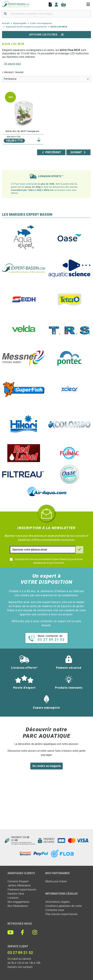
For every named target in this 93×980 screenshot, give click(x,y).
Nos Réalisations (18, 906)
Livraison (13, 898)
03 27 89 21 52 (20, 953)
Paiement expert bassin (22, 890)
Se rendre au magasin (46, 766)
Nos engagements (18, 902)
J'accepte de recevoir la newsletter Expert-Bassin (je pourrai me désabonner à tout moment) (49, 561)
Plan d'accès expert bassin (61, 914)
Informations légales (58, 902)
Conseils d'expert (18, 881)
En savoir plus (13, 64)
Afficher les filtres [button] (46, 35)
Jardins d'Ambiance (19, 885)
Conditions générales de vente (64, 906)
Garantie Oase (16, 894)
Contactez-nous (55, 910)
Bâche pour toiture (56, 881)
